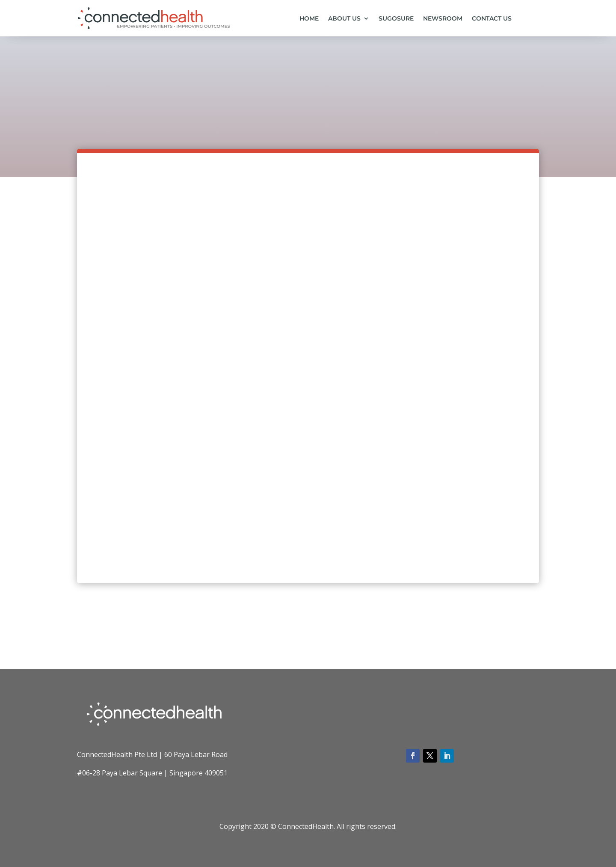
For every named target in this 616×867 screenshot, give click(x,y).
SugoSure (396, 19)
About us (344, 19)
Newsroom (443, 19)
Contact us (492, 19)
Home (309, 19)
